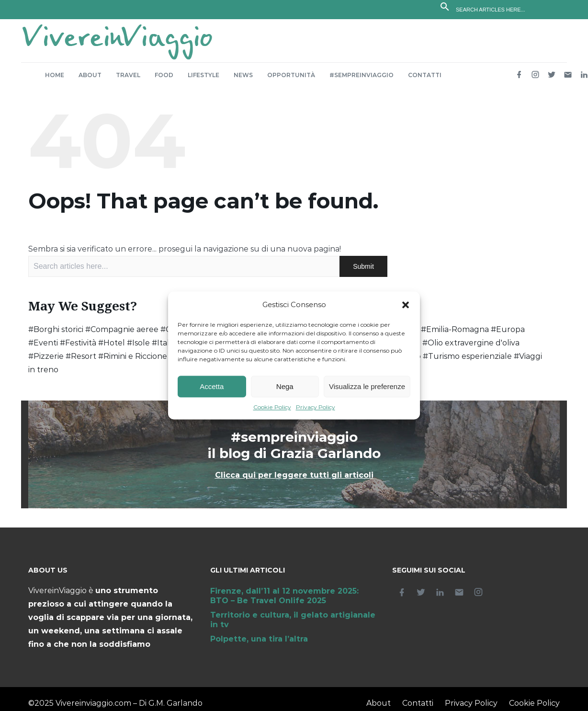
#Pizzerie (46, 361)
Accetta (212, 386)
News (243, 80)
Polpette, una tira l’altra (259, 644)
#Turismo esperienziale (467, 361)
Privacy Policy (316, 407)
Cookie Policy (272, 407)
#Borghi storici (56, 334)
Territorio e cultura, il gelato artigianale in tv (293, 625)
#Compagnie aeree (122, 334)
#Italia (164, 348)
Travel (128, 80)
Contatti (425, 80)
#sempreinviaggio (362, 80)
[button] (406, 305)
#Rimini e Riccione (133, 361)
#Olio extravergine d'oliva (471, 348)
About (90, 80)
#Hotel (112, 348)
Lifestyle (204, 80)
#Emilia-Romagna (455, 334)
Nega (285, 386)
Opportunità (291, 80)
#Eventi (43, 348)
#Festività (78, 348)
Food (164, 80)
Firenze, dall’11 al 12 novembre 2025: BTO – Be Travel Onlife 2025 (284, 601)
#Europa (508, 334)
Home (55, 80)
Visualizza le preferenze (367, 386)
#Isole (138, 348)
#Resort (81, 361)
